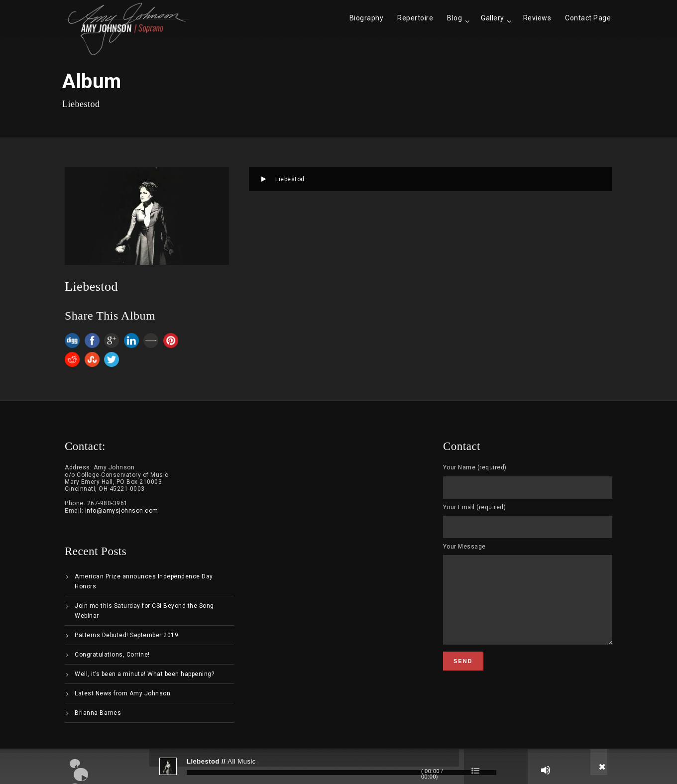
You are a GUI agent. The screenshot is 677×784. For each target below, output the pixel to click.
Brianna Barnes (98, 713)
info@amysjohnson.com (122, 511)
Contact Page (588, 18)
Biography (367, 18)
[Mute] (546, 770)
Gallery (493, 18)
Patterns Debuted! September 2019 (126, 635)
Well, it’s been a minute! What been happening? (144, 674)
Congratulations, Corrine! (112, 655)
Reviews (537, 18)
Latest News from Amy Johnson (122, 693)
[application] (338, 767)
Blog (454, 18)
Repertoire (415, 18)
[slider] (341, 773)
